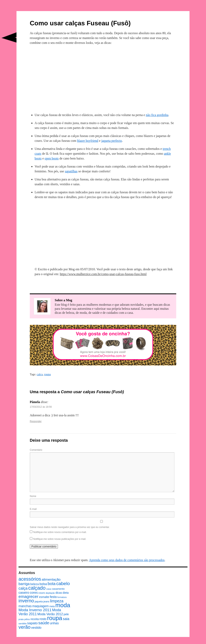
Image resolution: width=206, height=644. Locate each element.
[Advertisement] (103, 78)
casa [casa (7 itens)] (49, 589)
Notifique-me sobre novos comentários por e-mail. (60, 532)
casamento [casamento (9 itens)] (58, 589)
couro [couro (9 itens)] (42, 593)
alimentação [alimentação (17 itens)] (51, 579)
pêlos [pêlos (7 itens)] (27, 619)
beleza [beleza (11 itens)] (35, 584)
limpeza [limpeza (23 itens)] (57, 601)
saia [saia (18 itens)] (66, 619)
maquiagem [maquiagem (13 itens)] (41, 606)
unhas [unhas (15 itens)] (54, 623)
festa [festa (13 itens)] (53, 597)
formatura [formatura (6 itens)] (62, 597)
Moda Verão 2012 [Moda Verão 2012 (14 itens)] (50, 614)
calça (40, 374)
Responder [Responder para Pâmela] (36, 421)
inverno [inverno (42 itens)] (26, 601)
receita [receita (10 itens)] (35, 619)
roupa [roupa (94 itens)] (55, 618)
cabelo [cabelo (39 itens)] (63, 583)
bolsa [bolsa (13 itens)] (43, 584)
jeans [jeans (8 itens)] (46, 602)
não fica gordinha (157, 115)
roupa (47, 374)
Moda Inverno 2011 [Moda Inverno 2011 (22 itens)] (35, 610)
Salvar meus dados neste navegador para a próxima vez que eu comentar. (70, 527)
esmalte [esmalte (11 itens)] (44, 597)
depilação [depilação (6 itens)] (50, 593)
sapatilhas (71, 171)
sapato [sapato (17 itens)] (32, 623)
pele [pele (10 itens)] (66, 614)
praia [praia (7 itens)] (21, 619)
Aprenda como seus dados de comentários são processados (127, 560)
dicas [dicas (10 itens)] (59, 593)
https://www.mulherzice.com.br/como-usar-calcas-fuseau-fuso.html (103, 274)
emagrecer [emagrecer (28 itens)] (28, 596)
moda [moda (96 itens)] (63, 605)
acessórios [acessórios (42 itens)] (30, 579)
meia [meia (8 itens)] (52, 606)
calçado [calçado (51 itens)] (37, 588)
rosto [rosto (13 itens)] (43, 619)
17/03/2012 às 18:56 (41, 407)
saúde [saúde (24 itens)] (44, 623)
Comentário (36, 450)
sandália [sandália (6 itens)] (23, 623)
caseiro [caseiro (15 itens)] (24, 593)
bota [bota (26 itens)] (52, 584)
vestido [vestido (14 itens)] (36, 628)
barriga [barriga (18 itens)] (24, 584)
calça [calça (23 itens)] (23, 588)
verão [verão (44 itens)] (24, 627)
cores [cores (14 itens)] (34, 593)
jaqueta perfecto (112, 141)
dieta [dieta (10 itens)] (66, 593)
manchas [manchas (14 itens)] (25, 606)
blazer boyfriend (88, 141)
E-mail (33, 509)
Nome (33, 496)
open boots (52, 158)
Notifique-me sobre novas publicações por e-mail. (60, 539)
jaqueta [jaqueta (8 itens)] (39, 602)
